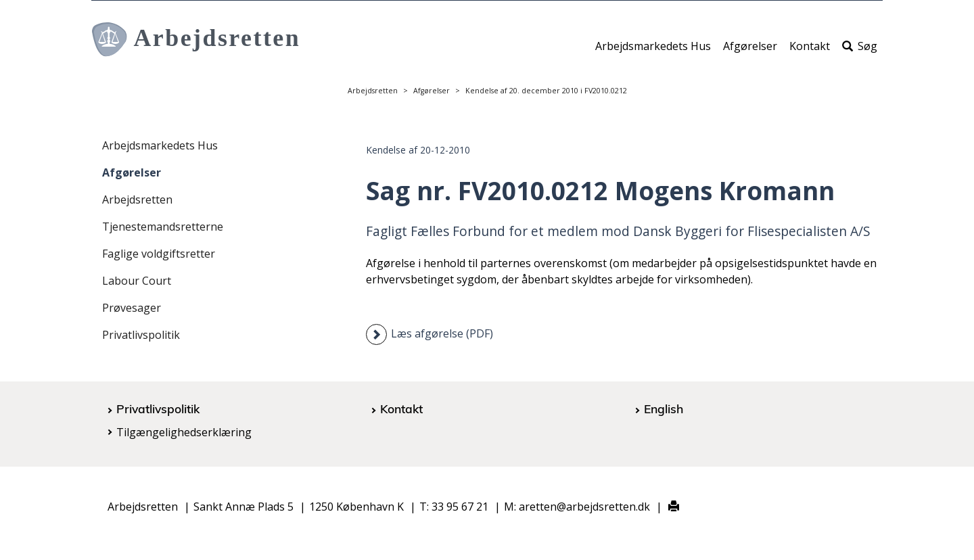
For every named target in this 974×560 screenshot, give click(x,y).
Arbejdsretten (373, 91)
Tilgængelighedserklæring (184, 432)
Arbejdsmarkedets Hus (653, 52)
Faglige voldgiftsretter (159, 254)
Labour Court (137, 281)
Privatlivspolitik (141, 335)
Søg (860, 52)
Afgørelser (750, 52)
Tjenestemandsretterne (163, 227)
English (664, 409)
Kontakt (810, 52)
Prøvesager (132, 308)
